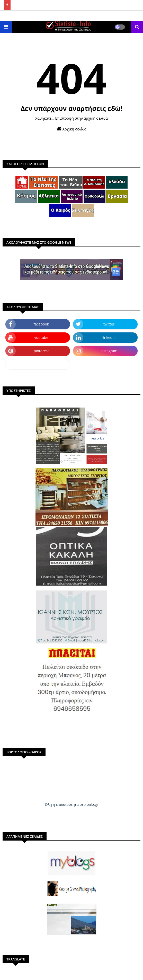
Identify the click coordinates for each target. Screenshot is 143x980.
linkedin (109, 337)
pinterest (41, 351)
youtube (41, 337)
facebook (41, 324)
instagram (109, 351)
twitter (109, 324)
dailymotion (38, 364)
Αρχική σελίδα (71, 129)
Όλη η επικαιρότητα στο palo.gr (71, 804)
